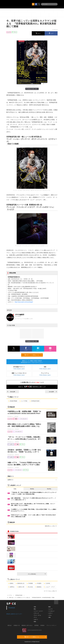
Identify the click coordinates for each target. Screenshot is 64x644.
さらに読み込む (37, 574)
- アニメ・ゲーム (37, 615)
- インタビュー (51, 611)
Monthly (49, 489)
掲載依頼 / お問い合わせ (27, 625)
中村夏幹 (38, 583)
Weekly (32, 489)
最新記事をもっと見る (51, 526)
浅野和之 (11, 587)
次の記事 (53, 392)
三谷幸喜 (47, 583)
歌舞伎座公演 (20, 583)
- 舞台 (35, 609)
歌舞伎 (11, 583)
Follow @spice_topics (19, 369)
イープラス (10, 595)
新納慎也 (38, 587)
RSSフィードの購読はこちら (33, 355)
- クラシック (36, 613)
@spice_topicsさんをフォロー (14, 614)
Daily (15, 489)
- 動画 (49, 607)
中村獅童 (30, 583)
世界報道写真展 (35, 401)
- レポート (50, 613)
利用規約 (42, 625)
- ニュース (50, 609)
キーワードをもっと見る (50, 591)
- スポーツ (36, 619)
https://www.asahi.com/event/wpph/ (24, 302)
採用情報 (36, 625)
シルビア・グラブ (49, 587)
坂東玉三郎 (21, 587)
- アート (35, 617)
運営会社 (10, 625)
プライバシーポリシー (51, 625)
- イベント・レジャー (38, 611)
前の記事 (11, 392)
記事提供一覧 (17, 625)
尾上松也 (30, 587)
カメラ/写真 (23, 401)
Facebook (12, 608)
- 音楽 (35, 607)
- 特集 (49, 617)
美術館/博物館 (13, 401)
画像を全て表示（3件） (32, 89)
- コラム (50, 615)
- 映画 (35, 622)
